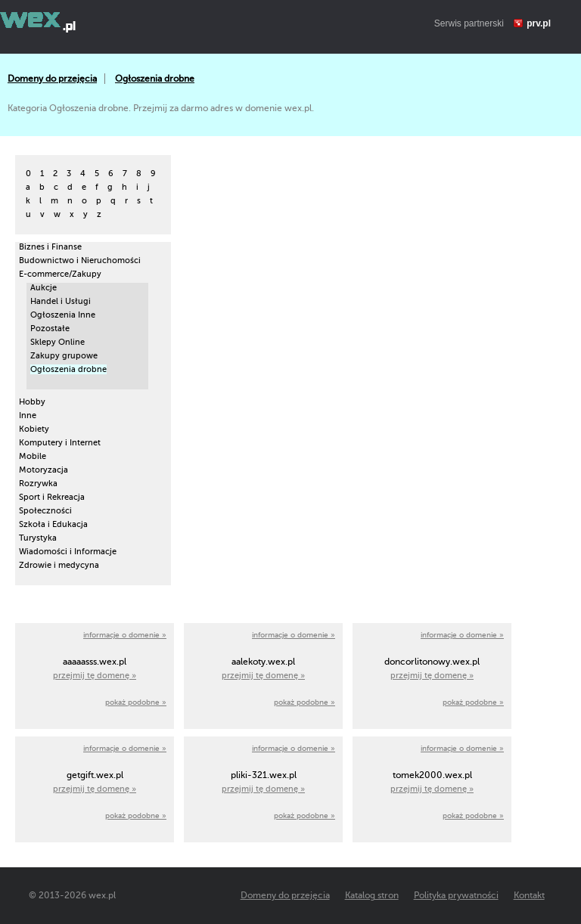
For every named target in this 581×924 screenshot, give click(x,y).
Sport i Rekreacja (52, 497)
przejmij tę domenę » (95, 676)
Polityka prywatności (456, 895)
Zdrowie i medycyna (59, 565)
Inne (28, 415)
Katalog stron (372, 895)
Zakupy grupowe (64, 356)
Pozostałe (50, 329)
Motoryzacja (43, 470)
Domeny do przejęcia (52, 79)
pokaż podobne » (136, 702)
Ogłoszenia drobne (155, 79)
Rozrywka (38, 484)
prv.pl (539, 23)
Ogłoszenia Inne (63, 315)
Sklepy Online (57, 342)
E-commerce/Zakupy (60, 274)
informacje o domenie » (125, 635)
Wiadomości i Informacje (68, 552)
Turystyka (38, 538)
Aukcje (43, 288)
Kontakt (529, 895)
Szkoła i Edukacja (53, 524)
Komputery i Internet (60, 443)
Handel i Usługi (61, 301)
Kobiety (34, 429)
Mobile (33, 456)
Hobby (32, 402)
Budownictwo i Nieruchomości (80, 260)
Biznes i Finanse (50, 247)
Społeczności (45, 511)
